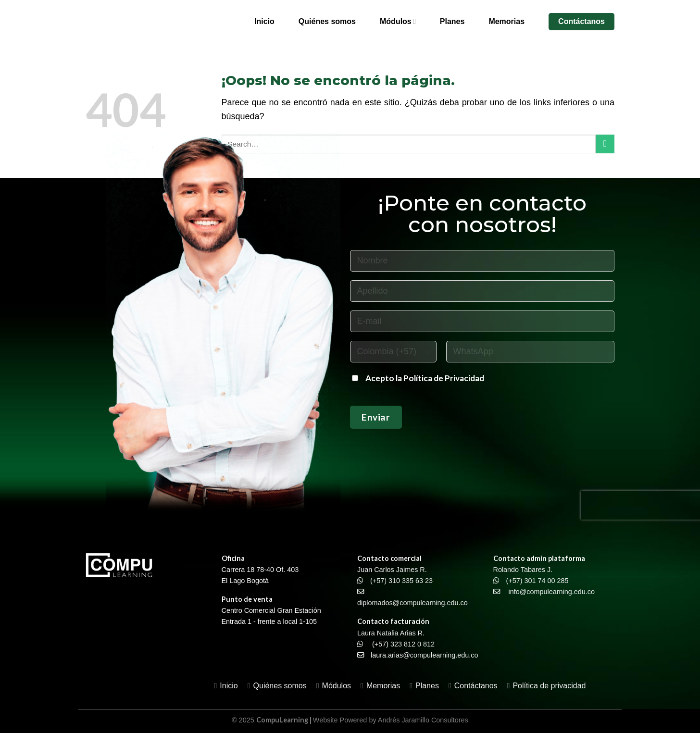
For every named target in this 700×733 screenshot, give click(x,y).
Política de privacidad (549, 686)
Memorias (506, 21)
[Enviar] (605, 144)
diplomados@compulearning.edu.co (412, 603)
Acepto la (384, 378)
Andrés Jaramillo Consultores (423, 720)
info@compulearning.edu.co (552, 592)
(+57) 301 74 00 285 (537, 581)
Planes (452, 21)
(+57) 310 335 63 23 (401, 581)
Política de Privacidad (444, 378)
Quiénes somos (327, 21)
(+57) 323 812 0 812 (403, 644)
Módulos (398, 21)
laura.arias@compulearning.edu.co (424, 655)
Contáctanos (581, 21)
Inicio (264, 21)
